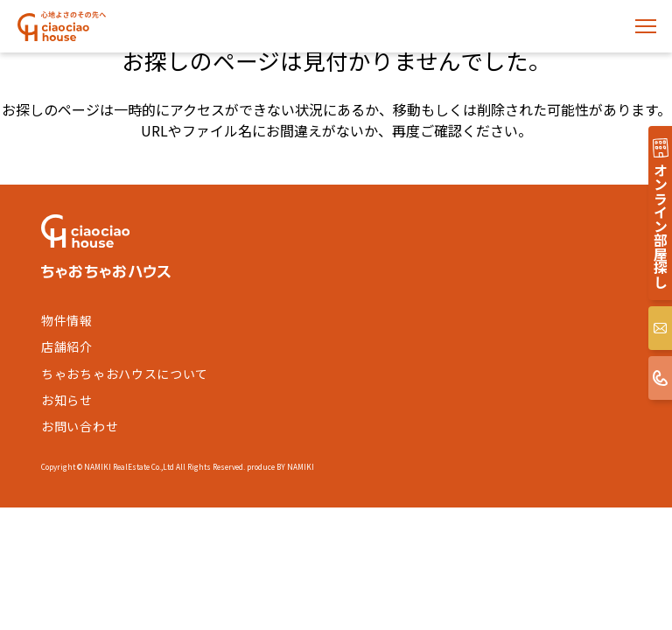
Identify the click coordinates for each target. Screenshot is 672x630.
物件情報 (67, 320)
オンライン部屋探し (661, 226)
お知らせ (67, 400)
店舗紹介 (67, 346)
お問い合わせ (80, 426)
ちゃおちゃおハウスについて (125, 374)
